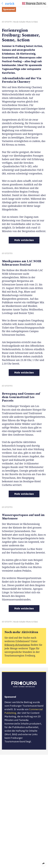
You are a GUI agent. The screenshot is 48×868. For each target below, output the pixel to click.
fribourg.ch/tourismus (17, 645)
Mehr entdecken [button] (24, 240)
